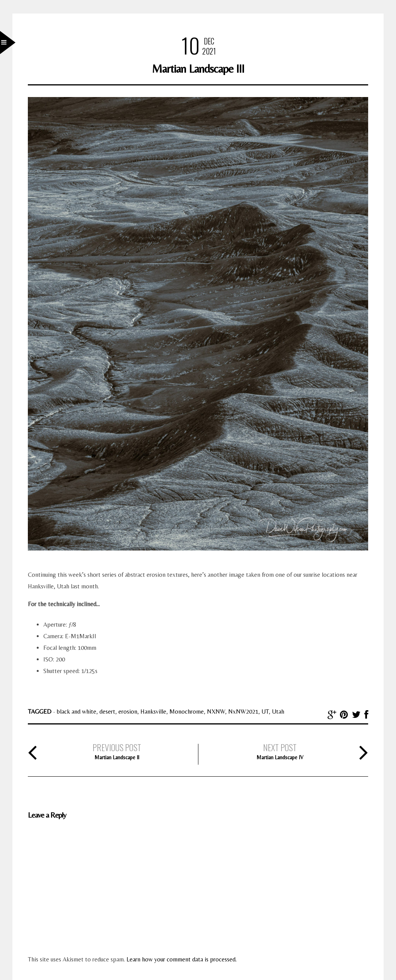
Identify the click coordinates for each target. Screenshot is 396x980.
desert (107, 712)
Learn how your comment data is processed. (182, 959)
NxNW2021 (243, 712)
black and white (77, 712)
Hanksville (153, 712)
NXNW (216, 712)
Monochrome (187, 712)
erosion (128, 712)
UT (265, 712)
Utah (278, 712)
